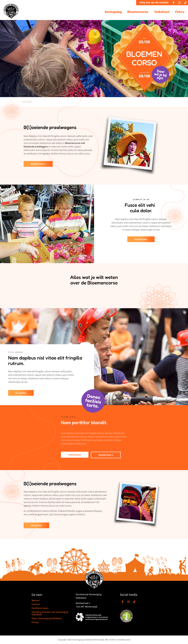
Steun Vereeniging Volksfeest (47, 618)
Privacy (35, 622)
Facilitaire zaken (40, 608)
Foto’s (180, 12)
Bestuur (36, 600)
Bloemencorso (138, 12)
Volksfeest (162, 12)
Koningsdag (113, 12)
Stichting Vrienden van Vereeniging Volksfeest (50, 613)
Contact (36, 604)
